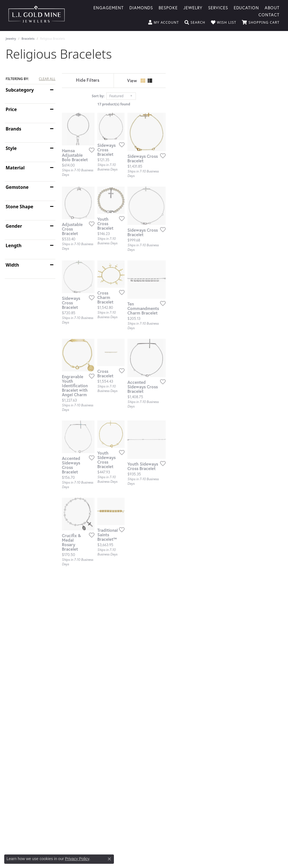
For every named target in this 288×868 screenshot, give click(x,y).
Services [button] (218, 7)
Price (11, 109)
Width (12, 265)
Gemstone (17, 187)
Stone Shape (19, 207)
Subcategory (20, 90)
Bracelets (28, 39)
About (272, 7)
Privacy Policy (77, 859)
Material (15, 168)
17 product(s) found (172, 104)
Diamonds (141, 7)
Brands (13, 129)
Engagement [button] (109, 7)
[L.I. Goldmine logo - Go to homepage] (37, 15)
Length (13, 245)
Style (11, 148)
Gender (14, 226)
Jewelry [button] (193, 7)
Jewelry (11, 39)
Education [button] (247, 7)
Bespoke (168, 7)
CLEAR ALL (47, 79)
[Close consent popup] (109, 859)
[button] (164, 23)
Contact (269, 14)
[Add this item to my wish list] (129, 189)
